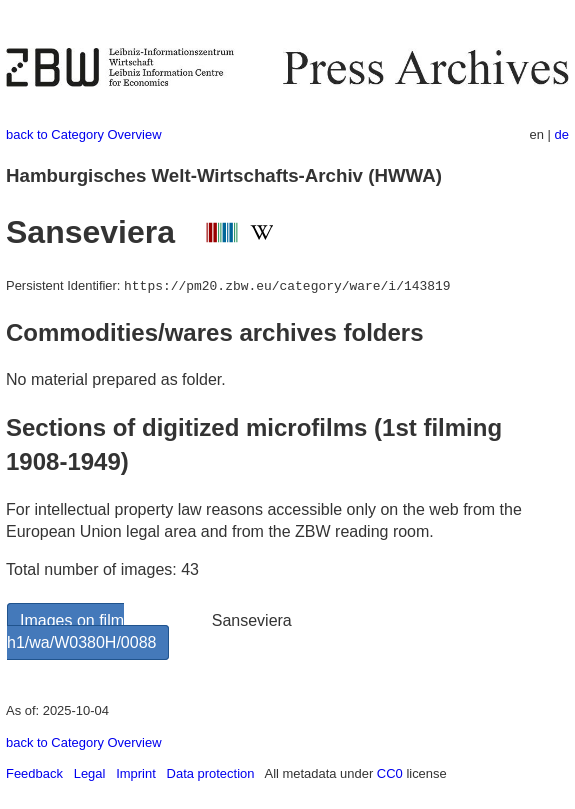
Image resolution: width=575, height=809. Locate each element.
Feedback (34, 773)
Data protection (211, 773)
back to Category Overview (84, 134)
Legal (90, 773)
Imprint (136, 773)
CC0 (390, 773)
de (562, 134)
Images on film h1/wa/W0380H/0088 (81, 631)
